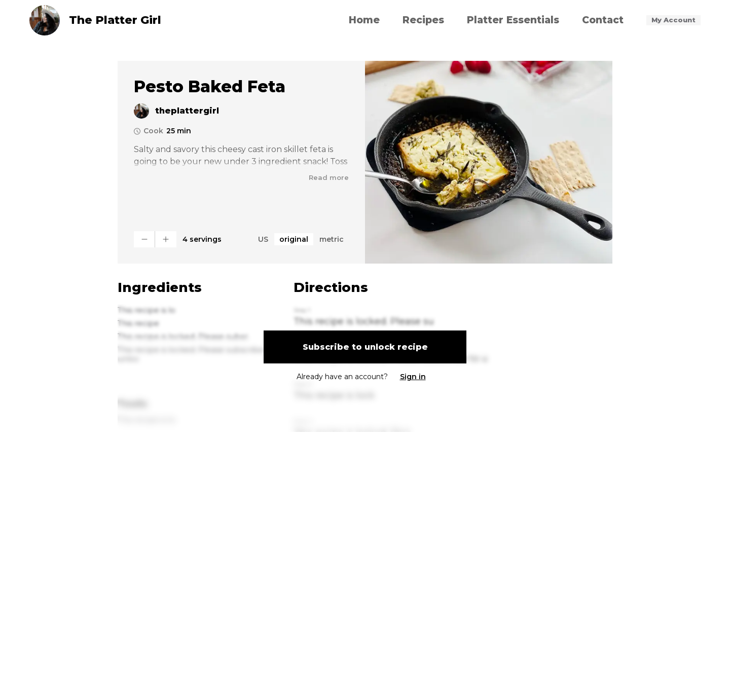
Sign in (413, 377)
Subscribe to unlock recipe (365, 347)
